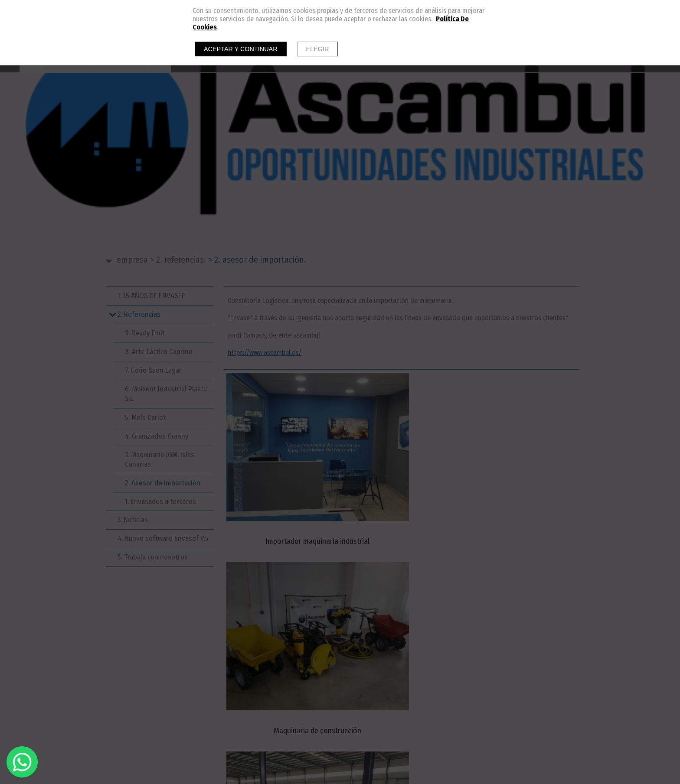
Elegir (318, 49)
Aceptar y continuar (241, 49)
